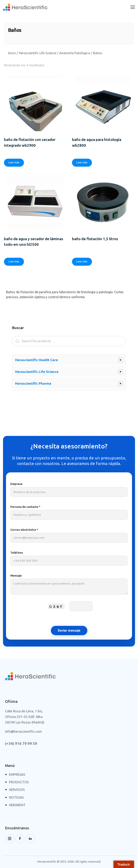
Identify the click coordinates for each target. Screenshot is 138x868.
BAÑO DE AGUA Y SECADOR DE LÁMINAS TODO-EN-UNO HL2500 (34, 242)
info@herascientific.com (23, 732)
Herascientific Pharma (33, 384)
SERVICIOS (17, 790)
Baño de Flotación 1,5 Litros (95, 239)
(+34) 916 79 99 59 (21, 744)
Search (16, 342)
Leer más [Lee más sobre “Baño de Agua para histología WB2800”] (82, 163)
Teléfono (69, 559)
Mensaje (69, 587)
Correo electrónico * (69, 536)
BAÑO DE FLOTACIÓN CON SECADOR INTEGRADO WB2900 (30, 142)
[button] (133, 7)
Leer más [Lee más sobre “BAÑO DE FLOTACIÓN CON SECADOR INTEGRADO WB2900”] (14, 163)
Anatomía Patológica (75, 53)
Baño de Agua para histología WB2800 (97, 142)
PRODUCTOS (19, 782)
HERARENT (17, 805)
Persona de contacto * (69, 513)
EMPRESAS (17, 775)
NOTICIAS (16, 798)
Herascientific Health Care (36, 360)
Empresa (69, 490)
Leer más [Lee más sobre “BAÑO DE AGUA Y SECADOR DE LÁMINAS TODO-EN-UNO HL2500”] (14, 262)
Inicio (12, 53)
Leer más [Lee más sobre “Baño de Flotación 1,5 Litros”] (82, 262)
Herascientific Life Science (38, 53)
